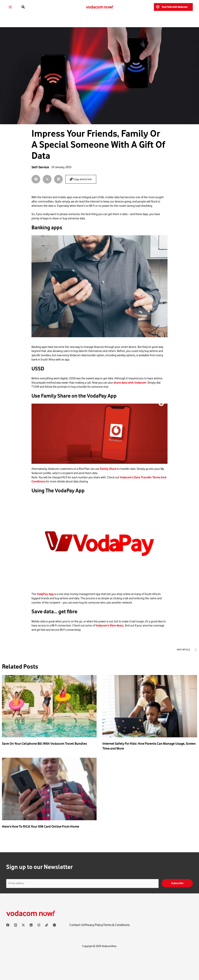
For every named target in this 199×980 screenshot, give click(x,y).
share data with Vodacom (130, 383)
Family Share (108, 469)
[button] (23, 7)
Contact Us (77, 925)
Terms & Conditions (116, 925)
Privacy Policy (94, 925)
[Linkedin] (31, 925)
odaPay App (46, 594)
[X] (23, 925)
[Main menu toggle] (10, 7)
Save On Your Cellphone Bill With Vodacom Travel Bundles (44, 744)
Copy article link (81, 179)
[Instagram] (39, 925)
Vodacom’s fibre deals (109, 626)
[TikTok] (47, 925)
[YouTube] (16, 925)
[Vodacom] (54, 925)
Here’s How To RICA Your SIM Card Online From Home (41, 826)
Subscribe (177, 883)
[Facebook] (8, 925)
